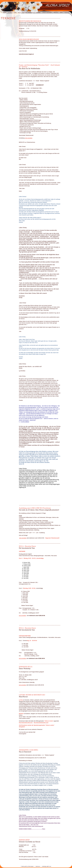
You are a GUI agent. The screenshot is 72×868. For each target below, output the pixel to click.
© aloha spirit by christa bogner (27, 866)
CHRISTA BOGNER (47, 13)
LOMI (15, 13)
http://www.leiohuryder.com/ (26, 723)
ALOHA (10, 13)
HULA (19, 13)
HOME (5, 13)
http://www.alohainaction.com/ (41, 723)
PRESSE (56, 13)
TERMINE (38, 13)
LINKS (61, 13)
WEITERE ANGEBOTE (28, 13)
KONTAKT (67, 13)
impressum (38, 866)
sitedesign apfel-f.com (47, 866)
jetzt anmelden (29, 138)
